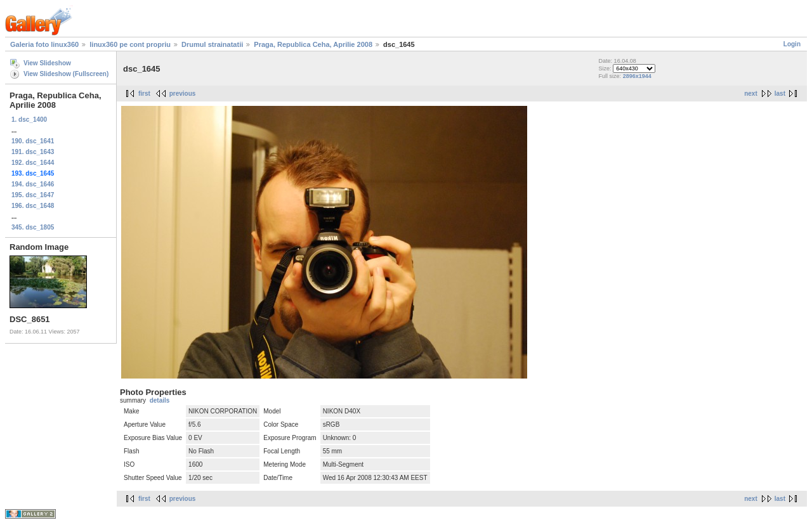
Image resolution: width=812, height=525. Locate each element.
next (751, 94)
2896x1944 (637, 76)
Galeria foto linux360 (44, 44)
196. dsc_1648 (33, 206)
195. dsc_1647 (33, 195)
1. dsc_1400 (29, 120)
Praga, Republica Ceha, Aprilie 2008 (313, 44)
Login (792, 44)
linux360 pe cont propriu (130, 44)
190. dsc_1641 (33, 141)
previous (183, 94)
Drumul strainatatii (212, 44)
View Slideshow (47, 63)
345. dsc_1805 (33, 227)
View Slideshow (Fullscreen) (66, 74)
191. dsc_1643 (33, 152)
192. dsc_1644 (33, 163)
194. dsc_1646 (33, 184)
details (160, 400)
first (144, 94)
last (780, 94)
